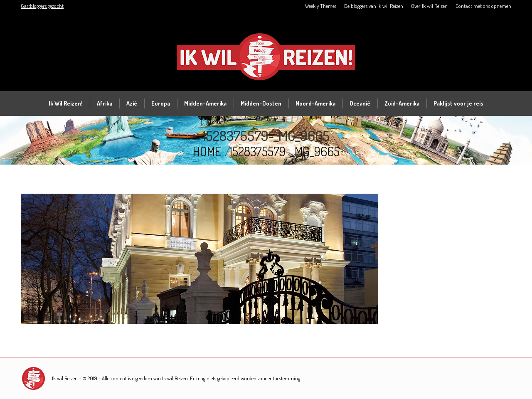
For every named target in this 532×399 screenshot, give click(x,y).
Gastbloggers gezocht (42, 6)
